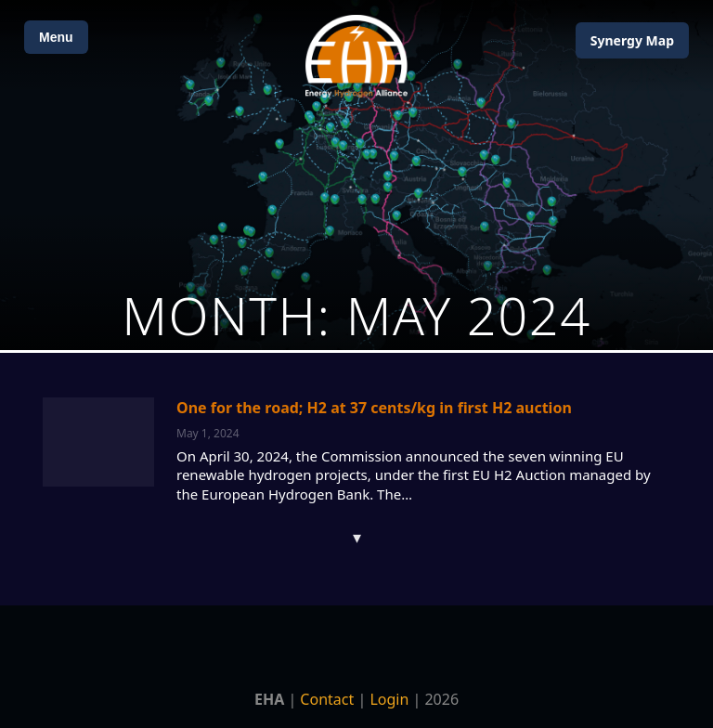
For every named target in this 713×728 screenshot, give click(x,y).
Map (632, 40)
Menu (56, 37)
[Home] (356, 56)
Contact (327, 699)
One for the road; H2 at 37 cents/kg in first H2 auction (374, 408)
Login (389, 699)
